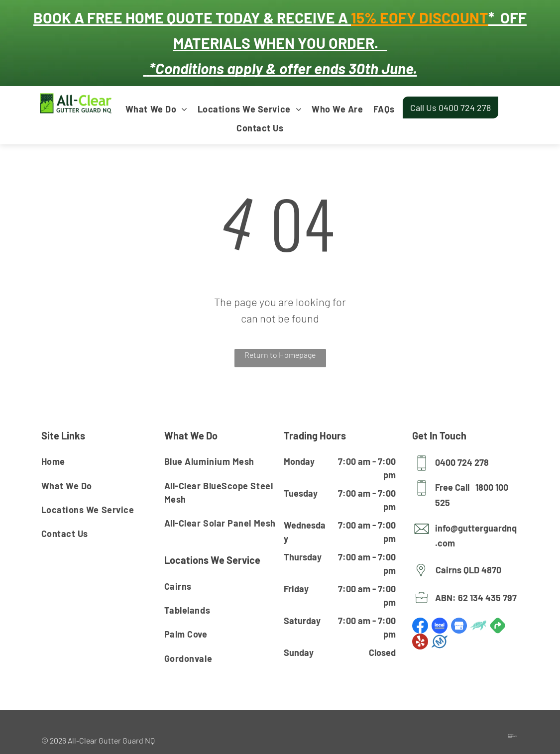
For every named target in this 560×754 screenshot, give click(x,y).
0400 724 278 (462, 462)
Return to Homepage (280, 355)
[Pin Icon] (421, 577)
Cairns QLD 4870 (468, 570)
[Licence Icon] (422, 602)
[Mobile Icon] (422, 468)
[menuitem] (157, 109)
